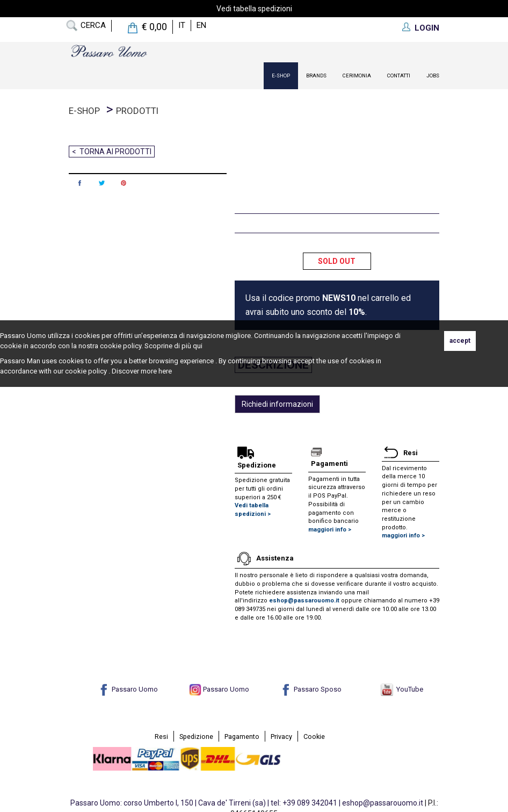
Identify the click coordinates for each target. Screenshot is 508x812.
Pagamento (242, 736)
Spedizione (196, 736)
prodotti (137, 111)
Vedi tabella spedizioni (254, 9)
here (165, 371)
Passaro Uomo (128, 689)
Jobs (433, 76)
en (201, 25)
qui (198, 346)
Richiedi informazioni (277, 404)
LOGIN (427, 28)
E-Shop (281, 76)
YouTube (402, 689)
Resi (161, 736)
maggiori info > (330, 530)
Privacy (281, 736)
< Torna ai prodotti (112, 152)
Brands (316, 76)
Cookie (314, 736)
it (182, 25)
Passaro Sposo (311, 689)
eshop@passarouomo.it (304, 601)
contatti (399, 76)
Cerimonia (357, 76)
